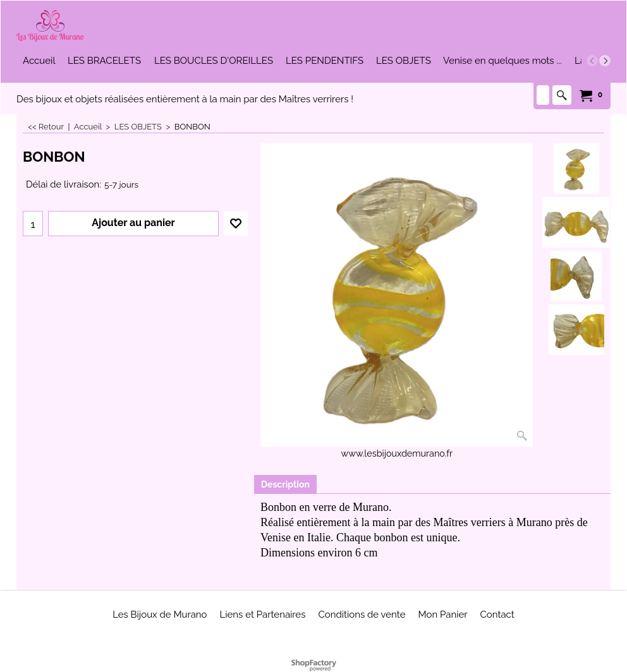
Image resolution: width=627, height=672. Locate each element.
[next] (605, 61)
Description (285, 484)
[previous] (592, 61)
